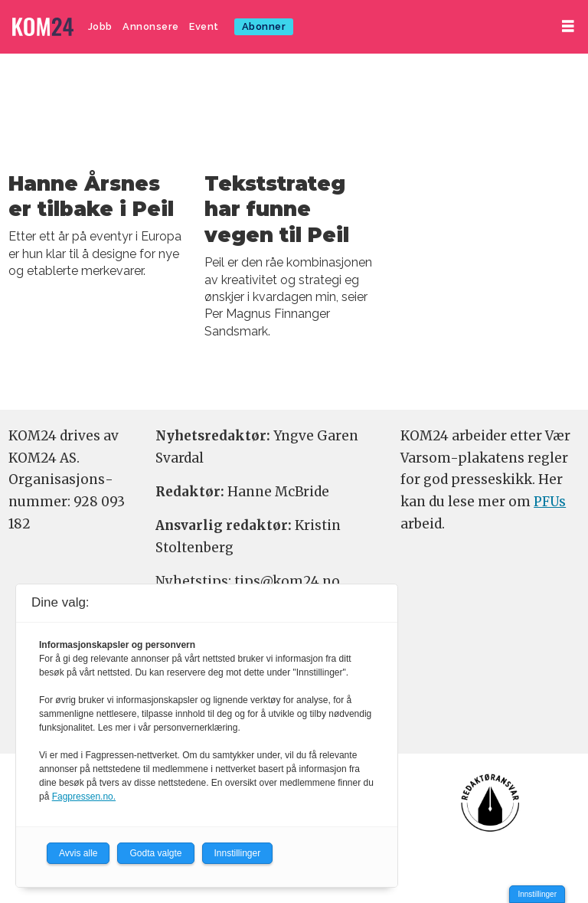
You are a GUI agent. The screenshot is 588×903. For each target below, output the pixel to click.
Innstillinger (537, 894)
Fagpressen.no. (84, 797)
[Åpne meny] (568, 26)
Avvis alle (78, 853)
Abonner (264, 26)
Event (204, 26)
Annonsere (151, 26)
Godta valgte (155, 853)
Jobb (100, 26)
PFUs (550, 502)
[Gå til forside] (43, 27)
